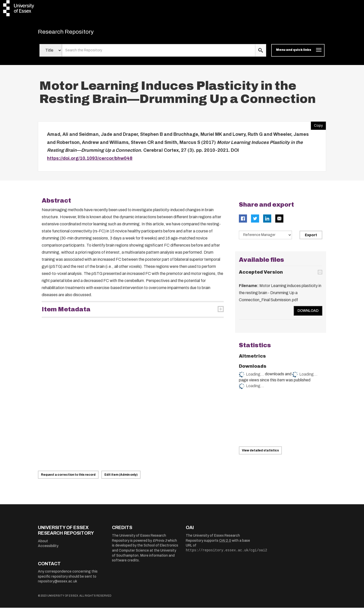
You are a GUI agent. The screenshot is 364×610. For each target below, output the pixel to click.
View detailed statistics (260, 452)
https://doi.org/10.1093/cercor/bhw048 (90, 161)
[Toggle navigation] (298, 53)
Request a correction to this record (68, 477)
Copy (317, 127)
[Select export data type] (265, 237)
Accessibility (48, 548)
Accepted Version (261, 274)
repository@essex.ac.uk (58, 584)
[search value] (159, 53)
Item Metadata (66, 312)
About (43, 543)
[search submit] (261, 53)
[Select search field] (51, 53)
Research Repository (73, 33)
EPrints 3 (160, 543)
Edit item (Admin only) (121, 477)
